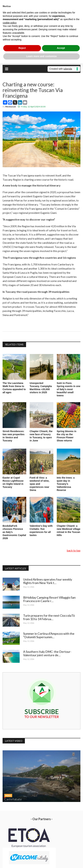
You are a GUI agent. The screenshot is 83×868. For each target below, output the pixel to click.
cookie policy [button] (10, 23)
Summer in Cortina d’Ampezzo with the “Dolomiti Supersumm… (49, 635)
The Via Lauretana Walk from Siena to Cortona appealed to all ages (14, 388)
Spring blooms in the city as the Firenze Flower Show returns (67, 436)
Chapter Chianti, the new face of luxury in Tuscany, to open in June (41, 436)
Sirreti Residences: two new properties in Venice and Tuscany (14, 436)
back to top (74, 550)
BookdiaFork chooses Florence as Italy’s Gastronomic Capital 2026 (14, 532)
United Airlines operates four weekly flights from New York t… (48, 581)
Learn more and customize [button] (41, 56)
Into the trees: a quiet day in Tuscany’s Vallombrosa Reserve (66, 484)
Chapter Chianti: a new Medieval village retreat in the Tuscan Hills (69, 531)
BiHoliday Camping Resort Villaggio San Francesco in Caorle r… (49, 599)
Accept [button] (61, 48)
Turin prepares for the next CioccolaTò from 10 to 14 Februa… (49, 617)
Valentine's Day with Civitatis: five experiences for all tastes (41, 531)
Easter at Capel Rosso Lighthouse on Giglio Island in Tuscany (13, 482)
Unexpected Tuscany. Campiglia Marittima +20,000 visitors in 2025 (41, 388)
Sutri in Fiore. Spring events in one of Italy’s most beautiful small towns (69, 389)
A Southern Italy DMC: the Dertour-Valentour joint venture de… (47, 653)
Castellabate (13, 799)
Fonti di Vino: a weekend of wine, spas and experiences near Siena (40, 484)
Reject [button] (22, 48)
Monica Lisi (11, 107)
